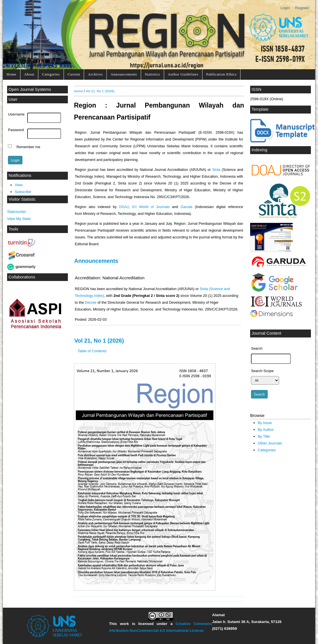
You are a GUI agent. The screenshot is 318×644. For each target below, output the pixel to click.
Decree (91, 303)
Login (285, 8)
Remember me (28, 147)
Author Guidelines (183, 74)
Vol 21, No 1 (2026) (100, 91)
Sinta (216, 170)
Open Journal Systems (30, 89)
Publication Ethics (221, 74)
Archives (95, 74)
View (19, 185)
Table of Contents (92, 351)
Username (16, 114)
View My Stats (19, 219)
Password (16, 130)
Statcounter (17, 212)
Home (11, 74)
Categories (51, 74)
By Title (264, 436)
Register (302, 8)
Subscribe (23, 192)
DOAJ (124, 207)
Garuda (187, 207)
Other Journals (270, 443)
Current (74, 74)
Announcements (124, 74)
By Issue (265, 423)
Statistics (152, 74)
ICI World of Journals (151, 207)
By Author (266, 430)
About (29, 74)
